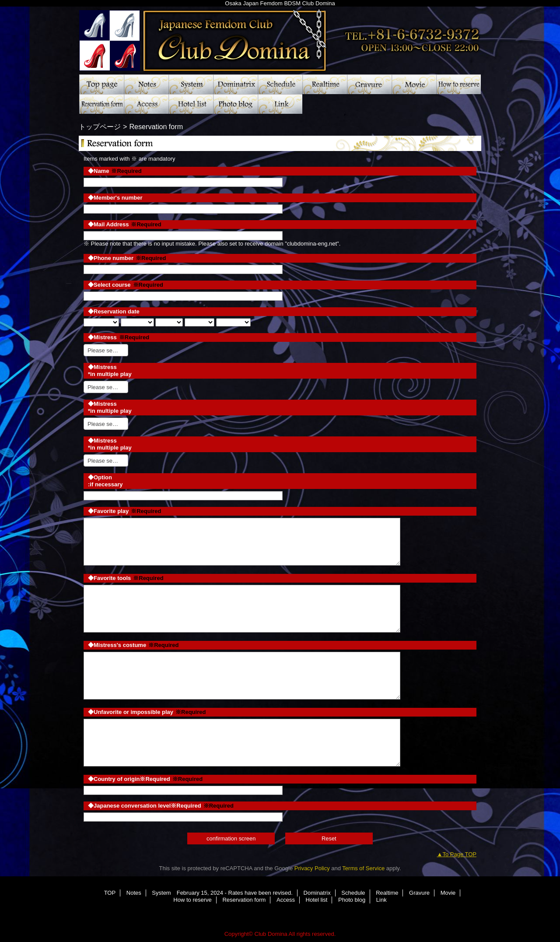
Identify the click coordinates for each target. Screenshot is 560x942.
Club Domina (280, 37)
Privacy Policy (312, 868)
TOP (101, 84)
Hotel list (191, 104)
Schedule (280, 84)
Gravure (369, 84)
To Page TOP (459, 854)
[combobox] (106, 350)
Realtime (325, 84)
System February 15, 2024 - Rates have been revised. (191, 84)
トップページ (100, 127)
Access (146, 104)
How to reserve (458, 84)
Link (280, 104)
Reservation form (101, 104)
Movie (414, 84)
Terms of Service (363, 868)
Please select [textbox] (104, 350)
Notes (146, 84)
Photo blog (235, 104)
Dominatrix (235, 84)
